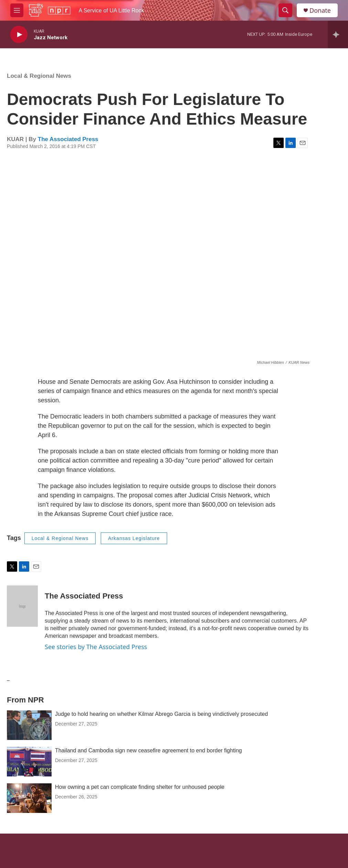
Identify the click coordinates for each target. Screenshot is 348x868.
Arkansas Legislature (134, 538)
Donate (320, 10)
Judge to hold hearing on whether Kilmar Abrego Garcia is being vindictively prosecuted (161, 714)
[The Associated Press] (22, 606)
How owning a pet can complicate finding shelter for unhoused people (140, 787)
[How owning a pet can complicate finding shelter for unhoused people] (29, 798)
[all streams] (338, 34)
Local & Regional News (39, 76)
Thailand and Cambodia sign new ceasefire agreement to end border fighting (148, 750)
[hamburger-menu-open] (17, 10)
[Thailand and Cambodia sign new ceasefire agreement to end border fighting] (29, 762)
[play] (19, 35)
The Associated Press (68, 139)
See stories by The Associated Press (96, 647)
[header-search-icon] (285, 10)
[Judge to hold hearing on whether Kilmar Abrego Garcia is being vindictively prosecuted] (29, 725)
